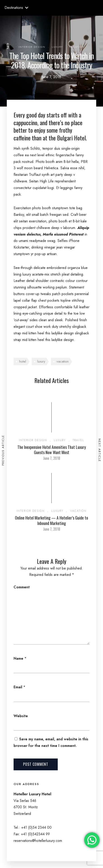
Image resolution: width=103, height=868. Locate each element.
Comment (22, 587)
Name (18, 658)
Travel (78, 440)
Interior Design (32, 47)
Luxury (57, 47)
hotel (23, 361)
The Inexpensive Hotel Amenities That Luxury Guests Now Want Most (52, 450)
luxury (41, 361)
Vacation (77, 47)
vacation (63, 361)
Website (21, 716)
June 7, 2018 (52, 458)
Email (18, 687)
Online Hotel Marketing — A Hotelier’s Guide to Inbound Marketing (51, 520)
